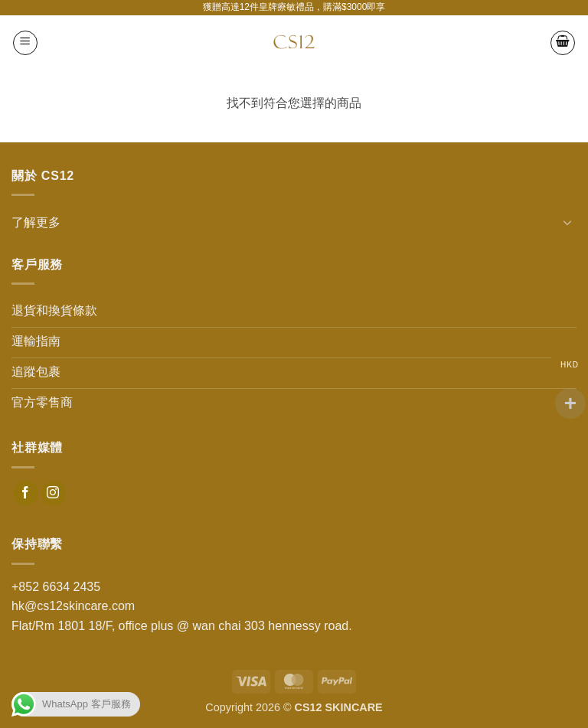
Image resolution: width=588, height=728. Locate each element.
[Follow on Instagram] (53, 494)
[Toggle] (567, 222)
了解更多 (36, 222)
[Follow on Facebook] (26, 494)
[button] (25, 43)
